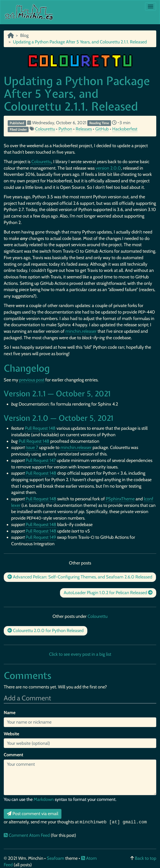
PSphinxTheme (120, 499)
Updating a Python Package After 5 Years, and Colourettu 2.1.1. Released (77, 93)
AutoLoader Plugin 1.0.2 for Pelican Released (108, 593)
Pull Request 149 (41, 537)
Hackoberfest (125, 129)
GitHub (102, 129)
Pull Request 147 (41, 460)
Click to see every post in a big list (80, 654)
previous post (32, 380)
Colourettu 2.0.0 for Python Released (46, 631)
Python (65, 129)
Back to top (146, 858)
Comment (13, 755)
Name (10, 713)
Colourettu (45, 129)
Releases (84, 129)
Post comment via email (33, 814)
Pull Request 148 (40, 428)
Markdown (44, 799)
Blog (24, 35)
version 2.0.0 (108, 168)
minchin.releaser (81, 331)
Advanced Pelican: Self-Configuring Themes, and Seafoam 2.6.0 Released (80, 577)
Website (11, 734)
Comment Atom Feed (27, 835)
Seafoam (56, 858)
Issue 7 (32, 447)
